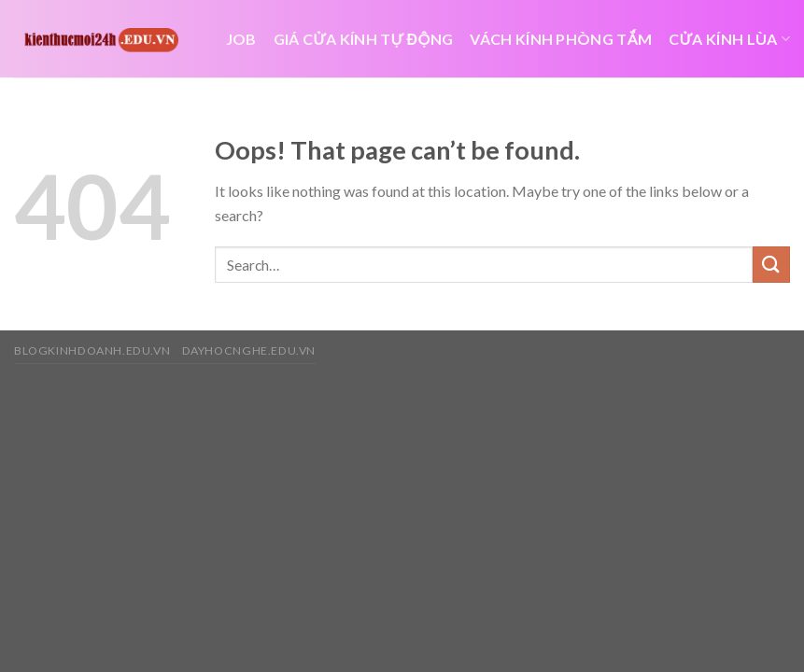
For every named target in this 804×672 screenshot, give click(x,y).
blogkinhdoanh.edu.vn (92, 350)
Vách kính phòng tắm (561, 39)
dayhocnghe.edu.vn (249, 350)
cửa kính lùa (729, 39)
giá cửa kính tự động (364, 39)
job (241, 39)
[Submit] (771, 265)
